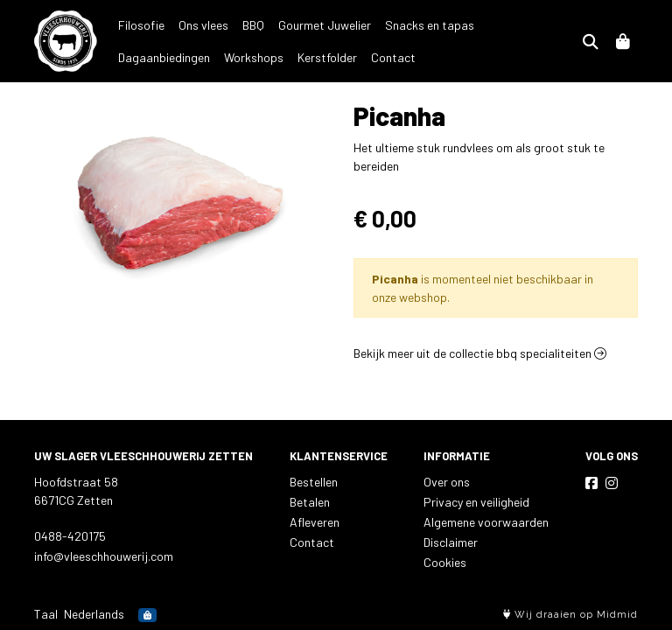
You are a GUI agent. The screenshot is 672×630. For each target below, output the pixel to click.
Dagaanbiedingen (534, 25)
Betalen (310, 502)
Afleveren (315, 522)
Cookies (445, 562)
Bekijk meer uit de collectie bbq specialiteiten (480, 353)
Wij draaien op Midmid (570, 615)
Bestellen (314, 482)
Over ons (447, 482)
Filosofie (141, 25)
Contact (287, 57)
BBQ (253, 25)
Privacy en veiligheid (476, 502)
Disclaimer (451, 542)
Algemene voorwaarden (486, 522)
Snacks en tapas (430, 25)
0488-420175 (70, 536)
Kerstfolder (221, 57)
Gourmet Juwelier (325, 25)
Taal (46, 614)
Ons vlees (203, 25)
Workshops (148, 57)
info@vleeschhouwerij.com (104, 556)
